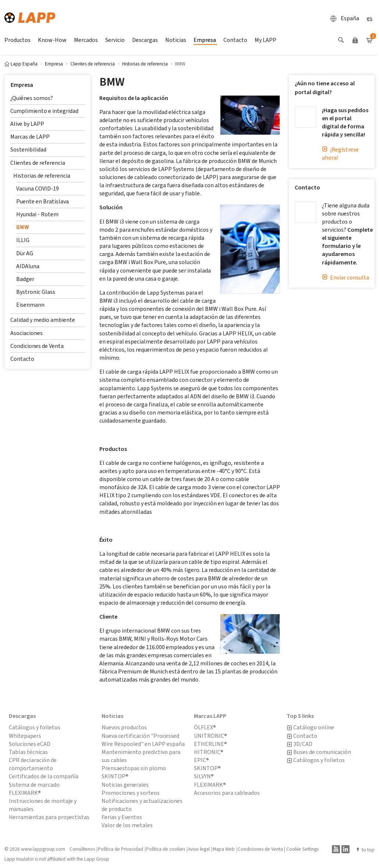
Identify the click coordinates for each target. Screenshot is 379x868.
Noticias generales (125, 785)
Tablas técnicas (28, 752)
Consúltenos (82, 849)
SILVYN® (204, 776)
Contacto (22, 359)
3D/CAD (300, 744)
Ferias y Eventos (122, 817)
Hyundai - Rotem (37, 214)
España (343, 18)
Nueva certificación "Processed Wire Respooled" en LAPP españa (143, 740)
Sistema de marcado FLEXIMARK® (34, 789)
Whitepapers (25, 736)
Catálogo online (310, 728)
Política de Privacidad (121, 849)
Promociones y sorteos (131, 793)
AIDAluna (28, 266)
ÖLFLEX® (205, 727)
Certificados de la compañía (44, 776)
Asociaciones (26, 333)
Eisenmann (30, 305)
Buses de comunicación (319, 752)
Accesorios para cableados (227, 793)
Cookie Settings (302, 849)
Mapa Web (224, 849)
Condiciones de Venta (37, 346)
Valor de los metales (127, 825)
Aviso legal (199, 849)
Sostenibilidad (28, 150)
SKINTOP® (207, 768)
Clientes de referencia (38, 163)
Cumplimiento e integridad (44, 111)
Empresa (22, 85)
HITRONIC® (209, 752)
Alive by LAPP (27, 124)
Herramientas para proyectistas (49, 817)
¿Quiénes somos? (32, 98)
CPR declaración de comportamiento (33, 764)
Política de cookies (166, 849)
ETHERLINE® (210, 744)
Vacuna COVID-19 (38, 188)
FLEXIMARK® (210, 785)
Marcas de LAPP (30, 137)
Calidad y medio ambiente (43, 320)
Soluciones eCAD (30, 744)
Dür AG (25, 253)
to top (365, 850)
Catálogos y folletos (35, 727)
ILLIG (23, 240)
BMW (23, 227)
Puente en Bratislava (42, 201)
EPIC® (201, 760)
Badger (25, 279)
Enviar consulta (346, 278)
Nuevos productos (124, 727)
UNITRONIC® (210, 736)
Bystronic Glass (36, 292)
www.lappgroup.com (43, 849)
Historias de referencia (42, 176)
